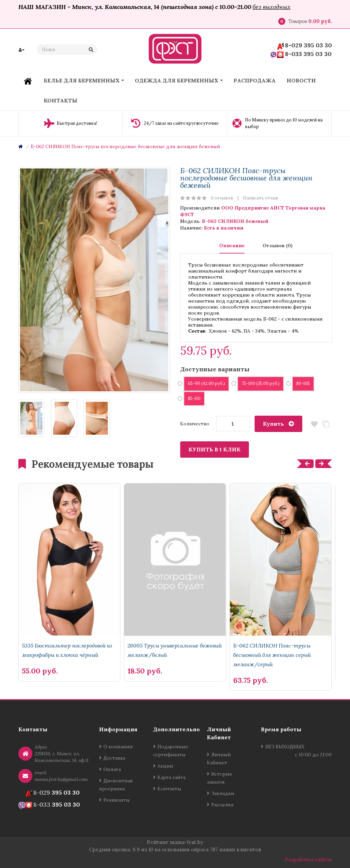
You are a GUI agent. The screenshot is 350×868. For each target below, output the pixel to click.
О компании (118, 747)
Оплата (112, 769)
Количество (195, 424)
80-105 (301, 383)
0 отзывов (222, 198)
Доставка (114, 758)
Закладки (223, 793)
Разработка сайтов (308, 859)
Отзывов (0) (278, 246)
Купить (273, 424)
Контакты (169, 789)
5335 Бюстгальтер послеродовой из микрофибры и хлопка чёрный (67, 650)
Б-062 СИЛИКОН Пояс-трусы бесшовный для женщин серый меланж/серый (272, 655)
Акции (165, 766)
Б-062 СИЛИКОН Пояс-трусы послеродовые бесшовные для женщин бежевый (125, 146)
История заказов (219, 778)
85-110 (192, 398)
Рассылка (222, 805)
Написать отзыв (261, 198)
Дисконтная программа (116, 785)
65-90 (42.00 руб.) (204, 383)
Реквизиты (117, 800)
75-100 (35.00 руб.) (258, 383)
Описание (232, 246)
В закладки (314, 424)
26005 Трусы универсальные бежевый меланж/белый (174, 650)
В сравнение (326, 424)
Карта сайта (171, 777)
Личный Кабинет (219, 759)
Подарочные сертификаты (171, 751)
